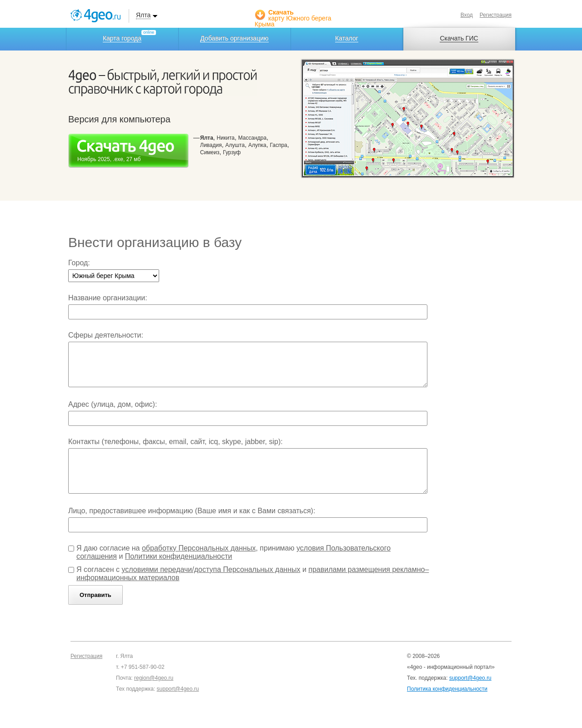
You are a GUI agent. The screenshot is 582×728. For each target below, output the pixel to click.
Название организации (107, 298)
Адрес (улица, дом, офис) (112, 404)
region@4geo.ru (154, 678)
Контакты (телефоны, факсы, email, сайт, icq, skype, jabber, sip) (174, 442)
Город (78, 263)
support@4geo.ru (178, 689)
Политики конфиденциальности (179, 556)
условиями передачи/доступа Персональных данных (211, 569)
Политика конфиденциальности (447, 689)
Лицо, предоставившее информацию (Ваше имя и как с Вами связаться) (191, 511)
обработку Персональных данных (199, 548)
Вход (467, 15)
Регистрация (496, 15)
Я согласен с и (253, 574)
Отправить (95, 595)
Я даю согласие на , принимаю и (233, 552)
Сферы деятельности (105, 335)
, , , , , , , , (245, 145)
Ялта (143, 15)
